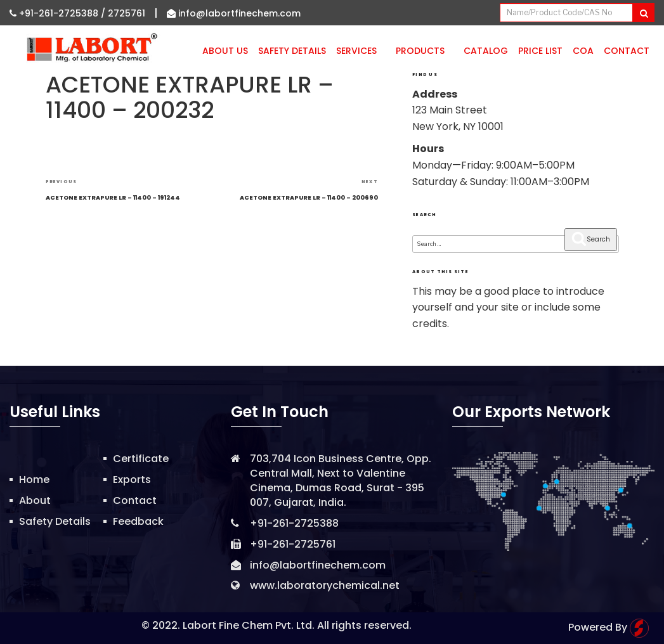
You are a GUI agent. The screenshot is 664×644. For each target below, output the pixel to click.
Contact (627, 51)
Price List (540, 51)
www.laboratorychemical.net (325, 585)
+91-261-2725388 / (59, 13)
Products (425, 51)
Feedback (138, 521)
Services (361, 51)
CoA (583, 51)
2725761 (127, 13)
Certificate (141, 459)
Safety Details (292, 51)
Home (34, 480)
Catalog (486, 51)
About (35, 500)
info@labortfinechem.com (234, 13)
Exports (132, 480)
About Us (225, 51)
